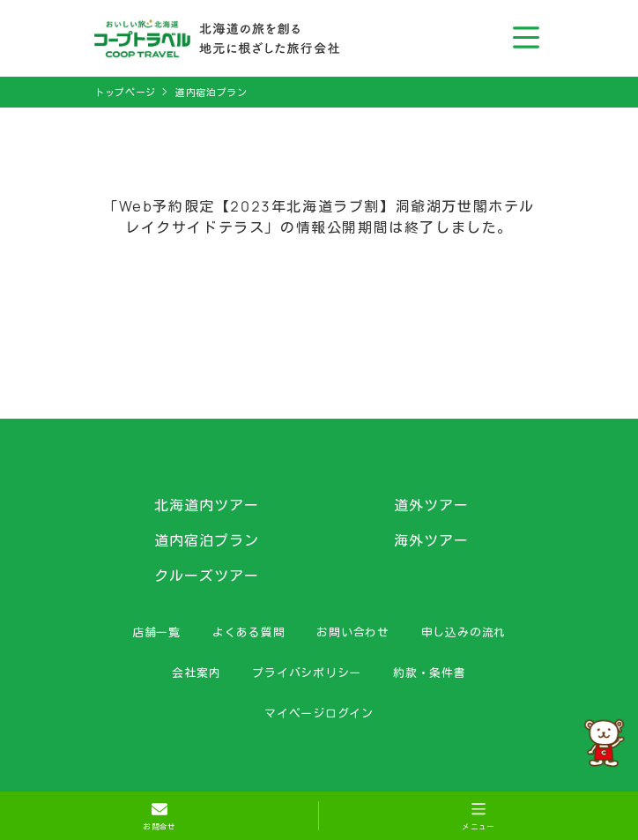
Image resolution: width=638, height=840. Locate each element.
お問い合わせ (353, 632)
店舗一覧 (156, 632)
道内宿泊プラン (211, 92)
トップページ (125, 92)
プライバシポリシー (307, 673)
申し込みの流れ (464, 632)
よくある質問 (249, 632)
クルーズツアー (207, 576)
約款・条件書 (430, 673)
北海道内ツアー (207, 505)
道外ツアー (431, 505)
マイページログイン (319, 713)
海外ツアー (431, 540)
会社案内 (196, 673)
